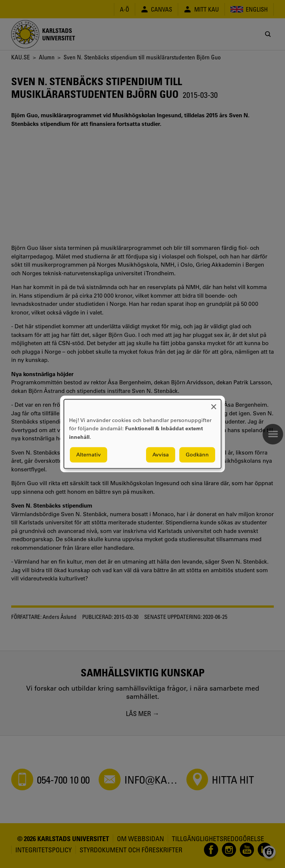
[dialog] (142, 434)
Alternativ (89, 455)
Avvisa (161, 455)
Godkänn (197, 455)
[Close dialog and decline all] (214, 404)
